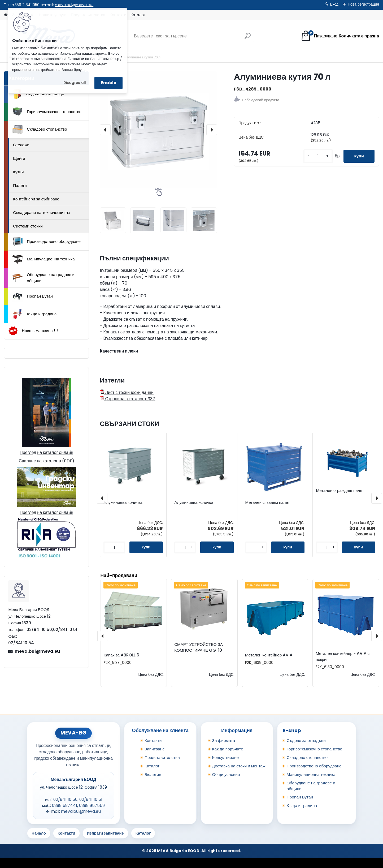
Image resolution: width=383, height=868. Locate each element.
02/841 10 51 (91, 799)
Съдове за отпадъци (38, 94)
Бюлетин (153, 774)
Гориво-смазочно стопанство (47, 112)
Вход (334, 4)
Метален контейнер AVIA (269, 655)
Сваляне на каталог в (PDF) (47, 461)
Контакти (153, 740)
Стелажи (21, 145)
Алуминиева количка (123, 502)
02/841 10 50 (65, 799)
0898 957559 (92, 805)
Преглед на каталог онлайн (46, 452)
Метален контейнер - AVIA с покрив (343, 656)
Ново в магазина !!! (33, 331)
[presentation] (105, 130)
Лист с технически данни (127, 392)
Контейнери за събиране (36, 199)
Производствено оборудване (47, 242)
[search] (248, 38)
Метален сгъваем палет (267, 502)
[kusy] (318, 156)
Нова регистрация (363, 4)
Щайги (19, 158)
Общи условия (226, 774)
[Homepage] (6, 15)
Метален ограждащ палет (340, 491)
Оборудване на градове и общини (43, 278)
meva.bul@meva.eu (74, 5)
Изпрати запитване (105, 833)
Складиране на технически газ (41, 212)
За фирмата (224, 740)
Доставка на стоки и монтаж (239, 766)
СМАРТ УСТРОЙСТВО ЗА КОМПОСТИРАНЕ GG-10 (199, 647)
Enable (108, 83)
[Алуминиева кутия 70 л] (158, 130)
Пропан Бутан (33, 297)
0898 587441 (65, 805)
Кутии (18, 172)
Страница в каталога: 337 (128, 399)
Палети (20, 185)
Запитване (155, 749)
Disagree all (75, 83)
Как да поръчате (228, 749)
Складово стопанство (40, 130)
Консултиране (226, 757)
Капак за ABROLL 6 (121, 655)
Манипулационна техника (44, 259)
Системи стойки (28, 226)
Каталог (138, 15)
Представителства (162, 757)
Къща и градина (34, 314)
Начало (39, 833)
